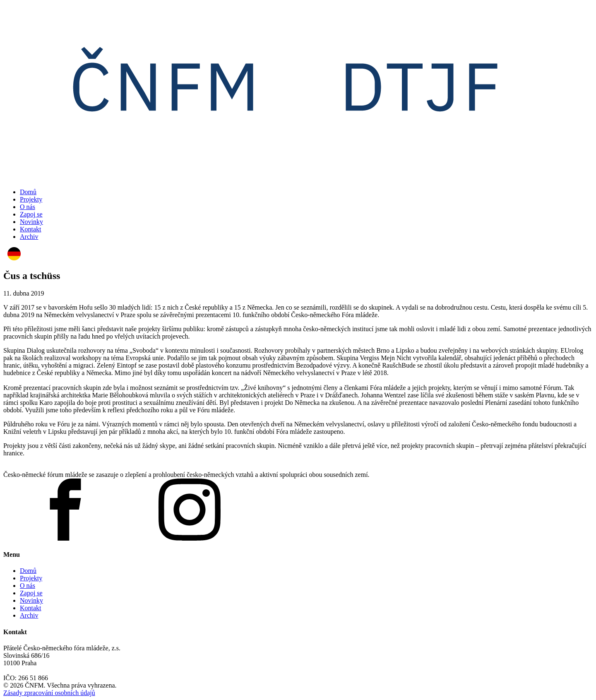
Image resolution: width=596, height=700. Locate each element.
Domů (28, 192)
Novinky (31, 222)
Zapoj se (31, 214)
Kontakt (31, 229)
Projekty (31, 199)
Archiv (29, 237)
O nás (28, 207)
